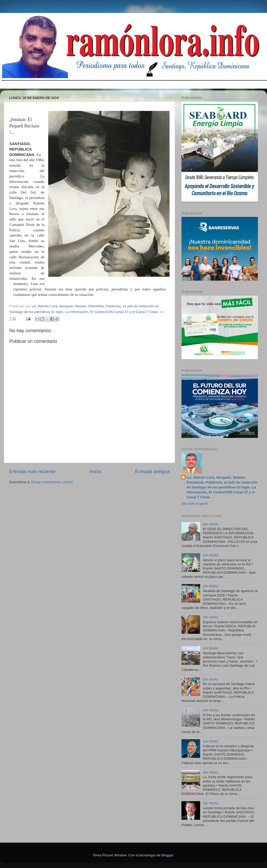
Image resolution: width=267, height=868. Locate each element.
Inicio (95, 471)
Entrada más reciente (32, 471)
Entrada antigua (153, 471)
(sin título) (210, 524)
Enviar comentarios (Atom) (52, 482)
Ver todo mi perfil (195, 504)
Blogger (167, 855)
